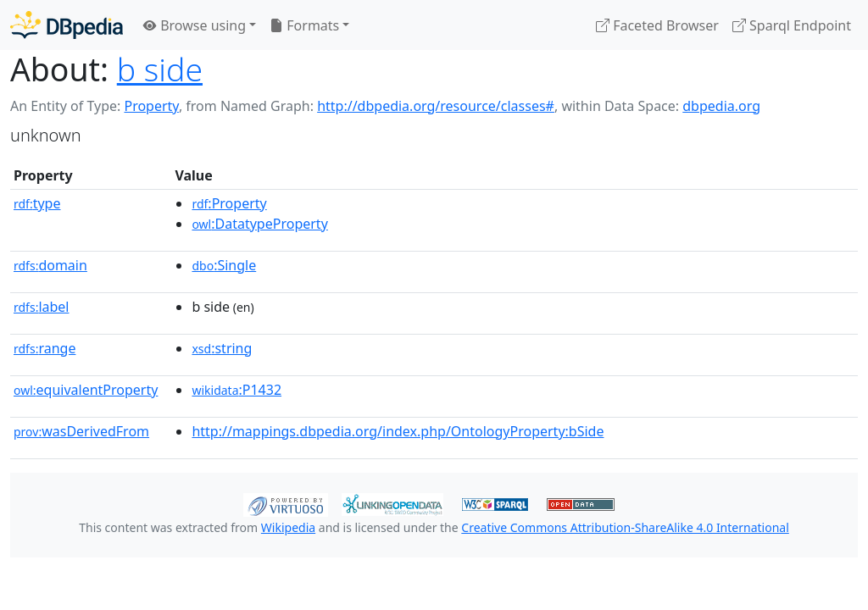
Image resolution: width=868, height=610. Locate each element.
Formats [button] (304, 25)
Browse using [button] (195, 25)
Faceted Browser (657, 25)
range (45, 348)
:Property (229, 203)
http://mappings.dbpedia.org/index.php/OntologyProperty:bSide (398, 431)
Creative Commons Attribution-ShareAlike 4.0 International (625, 527)
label (42, 307)
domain (50, 265)
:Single (224, 265)
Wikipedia (288, 527)
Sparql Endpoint (792, 25)
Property (151, 106)
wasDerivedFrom (81, 431)
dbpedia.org (721, 106)
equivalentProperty (86, 390)
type (37, 203)
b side (160, 69)
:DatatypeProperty (259, 224)
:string (222, 348)
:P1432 (236, 390)
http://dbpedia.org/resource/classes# (436, 106)
